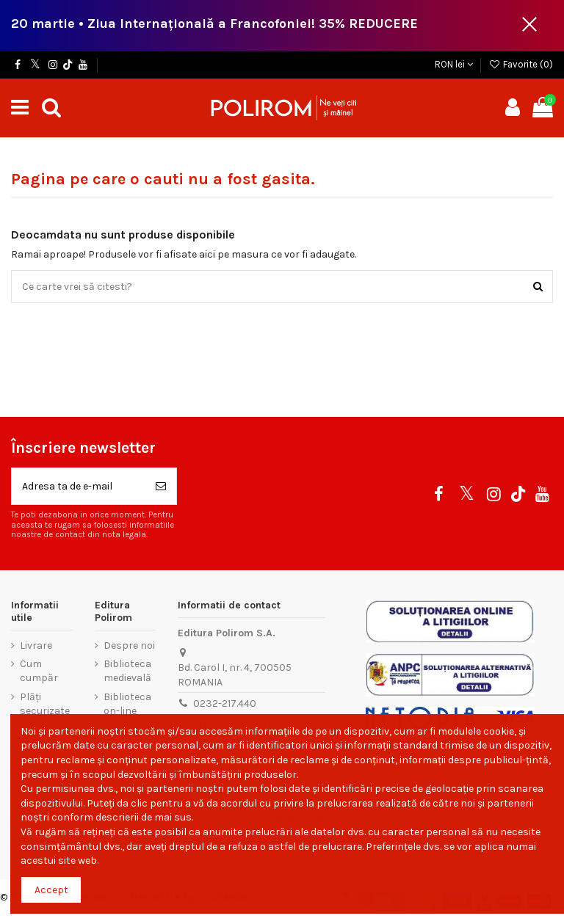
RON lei (454, 64)
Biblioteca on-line (127, 704)
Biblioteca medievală (127, 671)
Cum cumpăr (39, 671)
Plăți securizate (45, 704)
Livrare (36, 645)
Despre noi (129, 645)
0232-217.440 (225, 703)
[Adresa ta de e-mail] (79, 486)
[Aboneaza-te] (161, 486)
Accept (51, 890)
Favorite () (521, 64)
